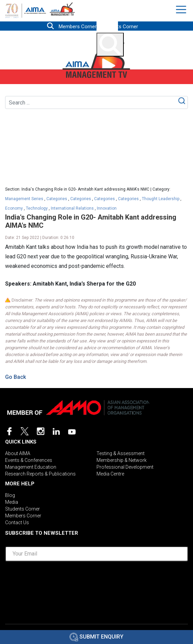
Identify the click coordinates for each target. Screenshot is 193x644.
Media (12, 502)
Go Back (16, 377)
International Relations (72, 208)
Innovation (107, 208)
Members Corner (78, 27)
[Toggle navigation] (182, 10)
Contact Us (17, 522)
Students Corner (120, 27)
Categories (57, 199)
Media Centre (110, 474)
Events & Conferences (29, 460)
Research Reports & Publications (40, 474)
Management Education (31, 467)
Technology (37, 208)
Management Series (24, 199)
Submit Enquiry (96, 637)
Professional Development (125, 467)
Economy (14, 208)
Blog (10, 495)
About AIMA (18, 453)
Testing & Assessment (121, 453)
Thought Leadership (161, 199)
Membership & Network (122, 460)
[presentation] (96, 580)
